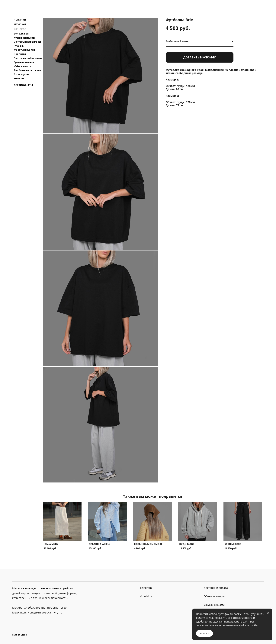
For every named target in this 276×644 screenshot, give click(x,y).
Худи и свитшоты (24, 38)
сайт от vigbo (20, 635)
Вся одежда (21, 34)
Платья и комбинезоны (28, 58)
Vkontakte (146, 596)
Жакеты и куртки (24, 50)
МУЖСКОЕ (20, 25)
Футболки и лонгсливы (27, 70)
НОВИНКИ (20, 20)
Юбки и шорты (23, 66)
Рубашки (19, 46)
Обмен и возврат (215, 596)
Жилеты (19, 78)
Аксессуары (21, 74)
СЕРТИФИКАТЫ (23, 85)
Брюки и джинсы (24, 62)
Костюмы (20, 54)
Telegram (146, 588)
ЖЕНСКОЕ (20, 29)
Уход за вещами (214, 605)
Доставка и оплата (216, 588)
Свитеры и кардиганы (27, 42)
